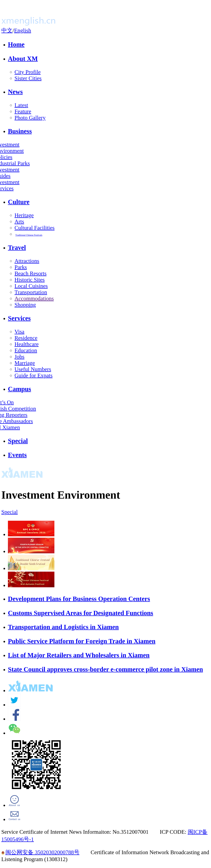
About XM (23, 59)
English (23, 30)
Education (26, 350)
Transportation (31, 292)
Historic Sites (30, 280)
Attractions (27, 261)
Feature (23, 111)
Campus (19, 389)
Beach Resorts (30, 273)
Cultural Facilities (35, 228)
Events (17, 455)
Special (18, 441)
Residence (26, 338)
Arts (19, 221)
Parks (21, 267)
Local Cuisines (31, 286)
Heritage (24, 215)
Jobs (19, 357)
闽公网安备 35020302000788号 (40, 852)
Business (20, 131)
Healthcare (27, 344)
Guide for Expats (34, 375)
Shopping (25, 305)
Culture (19, 202)
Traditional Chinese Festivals (29, 235)
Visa (19, 332)
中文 (7, 30)
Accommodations (34, 298)
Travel (17, 248)
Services (19, 318)
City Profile (28, 72)
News (15, 92)
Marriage (25, 363)
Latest (21, 105)
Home (16, 45)
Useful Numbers (33, 369)
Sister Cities (28, 78)
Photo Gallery (30, 118)
